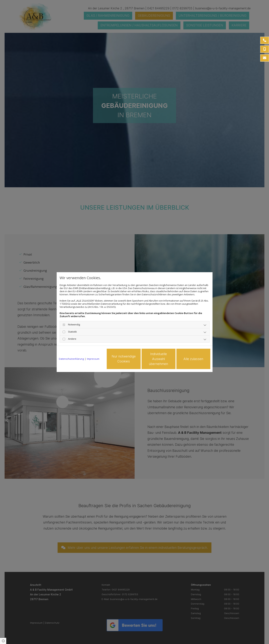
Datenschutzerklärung (71, 359)
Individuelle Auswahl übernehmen (158, 359)
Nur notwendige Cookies (124, 359)
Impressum (93, 359)
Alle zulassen (193, 359)
